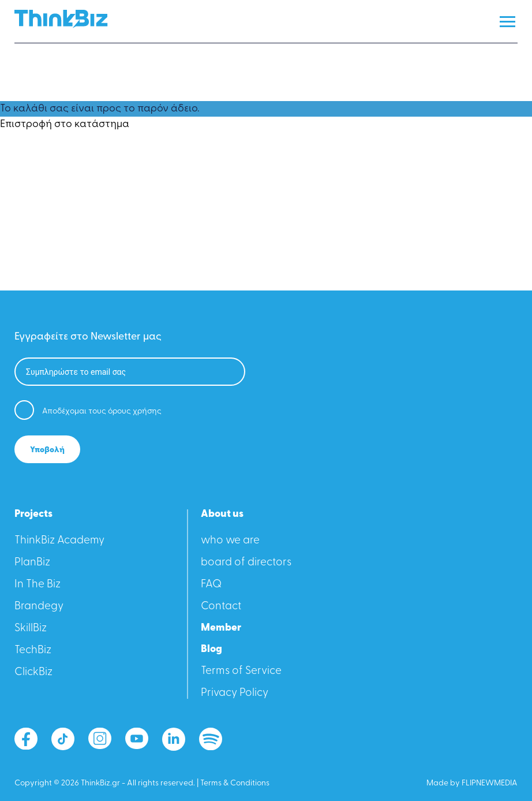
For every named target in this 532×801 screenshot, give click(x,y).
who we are (230, 541)
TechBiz (33, 651)
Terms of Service (241, 671)
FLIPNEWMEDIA (490, 783)
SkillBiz (31, 629)
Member (221, 628)
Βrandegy (39, 607)
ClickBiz (33, 673)
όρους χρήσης (135, 411)
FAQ (211, 585)
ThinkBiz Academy (59, 541)
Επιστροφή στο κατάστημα (65, 124)
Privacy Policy (235, 693)
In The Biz (38, 585)
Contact (221, 607)
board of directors (246, 563)
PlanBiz (32, 563)
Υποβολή (47, 450)
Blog (211, 650)
